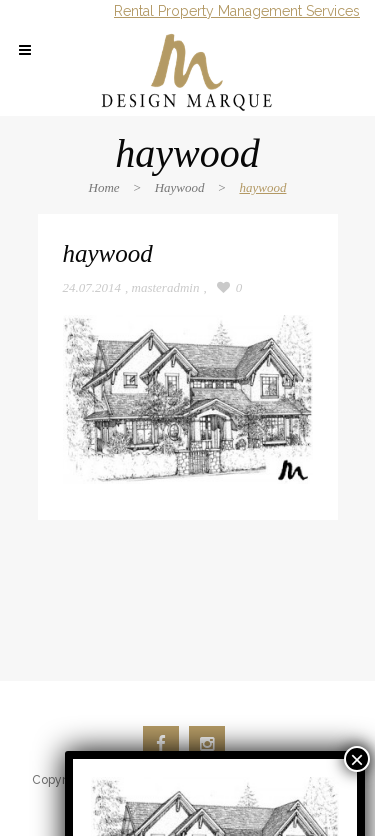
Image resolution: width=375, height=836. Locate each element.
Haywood (180, 187)
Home (104, 187)
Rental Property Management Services (237, 11)
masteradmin (166, 287)
